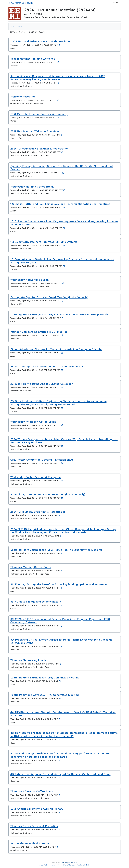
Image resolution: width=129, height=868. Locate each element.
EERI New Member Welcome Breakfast (35, 131)
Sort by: (33, 32)
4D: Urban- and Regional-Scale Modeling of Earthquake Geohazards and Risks (60, 774)
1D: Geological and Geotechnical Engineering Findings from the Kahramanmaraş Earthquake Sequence (62, 261)
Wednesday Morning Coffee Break (32, 187)
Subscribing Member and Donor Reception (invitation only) (48, 494)
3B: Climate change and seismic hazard (36, 602)
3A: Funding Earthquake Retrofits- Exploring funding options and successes (59, 584)
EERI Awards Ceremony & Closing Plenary (37, 809)
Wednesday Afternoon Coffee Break (33, 422)
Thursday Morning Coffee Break (31, 567)
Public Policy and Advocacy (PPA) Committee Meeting (45, 695)
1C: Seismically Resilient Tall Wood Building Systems (44, 242)
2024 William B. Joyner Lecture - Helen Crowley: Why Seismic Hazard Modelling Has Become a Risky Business (64, 441)
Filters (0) (16, 27)
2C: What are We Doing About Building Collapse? (42, 384)
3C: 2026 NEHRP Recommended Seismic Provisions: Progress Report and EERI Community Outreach (60, 621)
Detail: (14, 32)
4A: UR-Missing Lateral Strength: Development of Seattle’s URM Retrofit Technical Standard (63, 714)
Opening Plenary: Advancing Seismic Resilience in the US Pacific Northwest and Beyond (62, 168)
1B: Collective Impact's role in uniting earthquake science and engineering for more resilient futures (64, 223)
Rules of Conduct (69, 865)
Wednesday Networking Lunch (30, 280)
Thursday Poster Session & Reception (34, 826)
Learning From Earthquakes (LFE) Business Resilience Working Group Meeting (60, 314)
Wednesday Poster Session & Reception (36, 477)
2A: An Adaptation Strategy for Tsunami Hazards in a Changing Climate (56, 349)
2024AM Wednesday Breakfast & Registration (39, 149)
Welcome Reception (23, 97)
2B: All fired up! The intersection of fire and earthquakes (47, 366)
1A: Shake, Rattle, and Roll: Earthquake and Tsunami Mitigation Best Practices (60, 204)
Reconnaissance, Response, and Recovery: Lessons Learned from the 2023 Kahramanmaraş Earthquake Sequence (58, 78)
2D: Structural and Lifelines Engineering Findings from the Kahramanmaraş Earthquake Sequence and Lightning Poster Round (59, 403)
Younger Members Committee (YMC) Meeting (39, 332)
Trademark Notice (84, 865)
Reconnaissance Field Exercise (30, 843)
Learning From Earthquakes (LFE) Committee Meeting (45, 678)
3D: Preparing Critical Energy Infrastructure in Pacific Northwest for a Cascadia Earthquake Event (61, 641)
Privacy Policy (43, 865)
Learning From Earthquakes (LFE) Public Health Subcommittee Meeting (56, 550)
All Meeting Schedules (21, 3)
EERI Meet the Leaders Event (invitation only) (39, 114)
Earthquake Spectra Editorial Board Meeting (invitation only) (49, 297)
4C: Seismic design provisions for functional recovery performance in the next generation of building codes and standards (60, 755)
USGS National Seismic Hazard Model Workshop (41, 41)
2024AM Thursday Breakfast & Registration (38, 512)
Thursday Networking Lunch (28, 660)
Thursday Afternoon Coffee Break (32, 791)
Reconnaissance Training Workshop (33, 59)
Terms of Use (55, 865)
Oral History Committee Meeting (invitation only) (42, 460)
